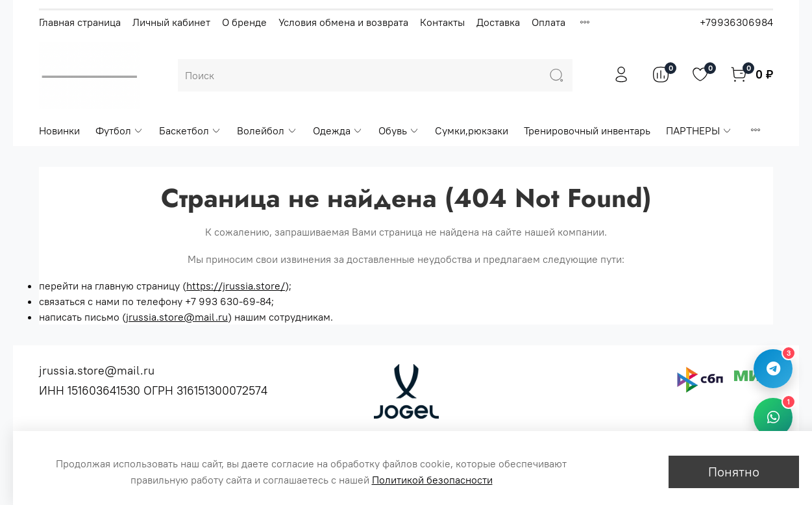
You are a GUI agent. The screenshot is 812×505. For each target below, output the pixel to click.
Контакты (442, 22)
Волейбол (267, 130)
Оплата (548, 22)
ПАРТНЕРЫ (699, 130)
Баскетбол (190, 130)
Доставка (498, 22)
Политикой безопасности (432, 480)
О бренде (244, 22)
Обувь (399, 130)
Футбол (119, 130)
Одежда (338, 130)
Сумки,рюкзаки (472, 130)
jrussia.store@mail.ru (177, 317)
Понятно (734, 472)
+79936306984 (736, 22)
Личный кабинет (171, 22)
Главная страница (80, 22)
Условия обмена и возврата (343, 22)
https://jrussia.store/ (236, 286)
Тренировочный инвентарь (587, 130)
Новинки (59, 130)
